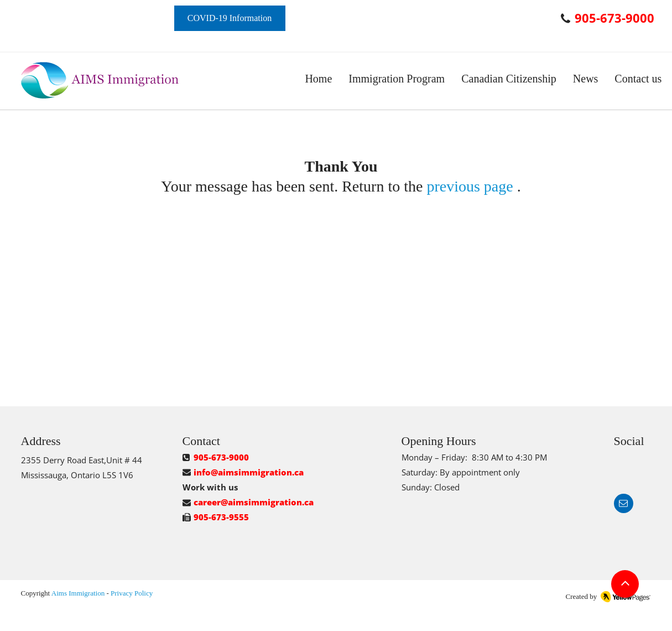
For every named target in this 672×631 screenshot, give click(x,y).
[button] (397, 79)
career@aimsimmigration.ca (254, 502)
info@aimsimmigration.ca (249, 472)
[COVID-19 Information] (230, 18)
